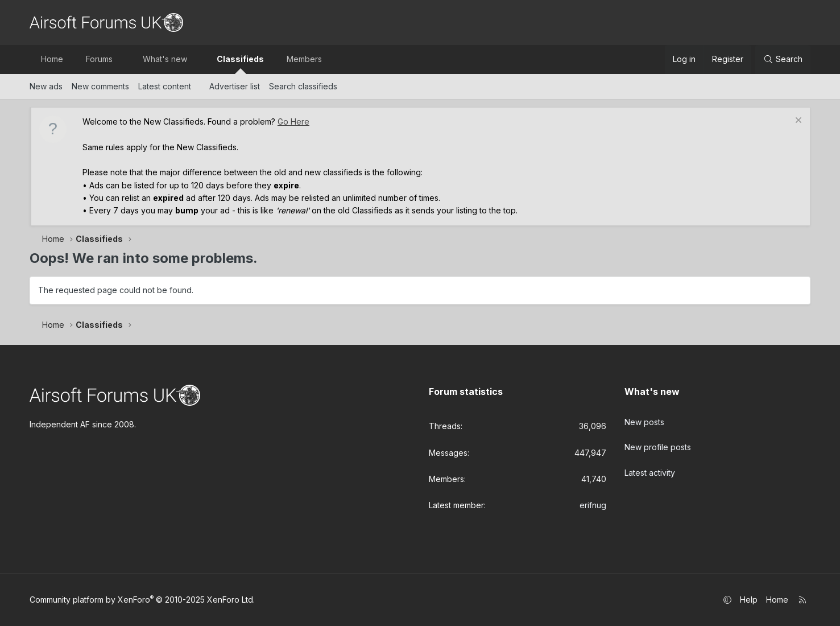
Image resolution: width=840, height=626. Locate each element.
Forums (99, 59)
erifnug (593, 505)
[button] (122, 59)
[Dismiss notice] (797, 122)
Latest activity (650, 465)
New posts (644, 419)
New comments (100, 86)
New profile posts (658, 442)
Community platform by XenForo (142, 600)
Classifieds (240, 59)
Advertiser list (235, 86)
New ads (46, 86)
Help (749, 600)
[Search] (783, 59)
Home (52, 59)
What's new (165, 59)
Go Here (293, 122)
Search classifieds (303, 86)
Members (304, 59)
